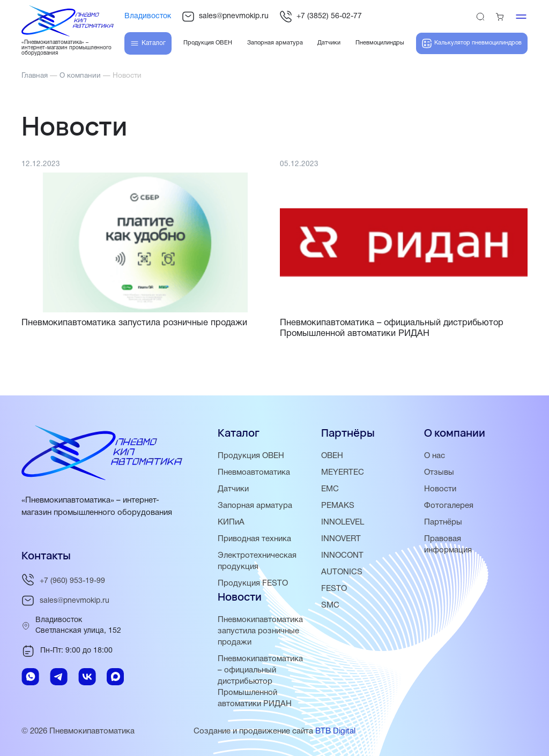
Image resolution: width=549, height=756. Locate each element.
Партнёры (443, 522)
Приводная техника (254, 539)
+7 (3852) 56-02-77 (321, 17)
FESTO (334, 589)
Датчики (233, 489)
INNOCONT (342, 556)
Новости (440, 489)
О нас (435, 456)
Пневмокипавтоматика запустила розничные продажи (260, 631)
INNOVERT (341, 539)
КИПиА (231, 522)
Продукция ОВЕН (251, 456)
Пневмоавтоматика (254, 473)
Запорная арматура (255, 506)
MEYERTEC (343, 473)
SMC (330, 605)
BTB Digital (335, 731)
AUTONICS (342, 572)
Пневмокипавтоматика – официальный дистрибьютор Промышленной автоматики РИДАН (260, 682)
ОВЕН (332, 456)
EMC (330, 489)
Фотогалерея (449, 506)
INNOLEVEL (343, 522)
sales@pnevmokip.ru (225, 17)
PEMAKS (338, 506)
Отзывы (439, 473)
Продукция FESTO (253, 583)
